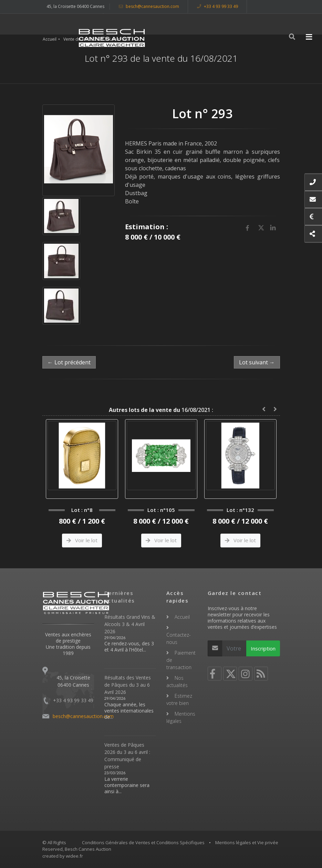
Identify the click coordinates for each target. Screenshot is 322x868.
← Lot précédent (69, 362)
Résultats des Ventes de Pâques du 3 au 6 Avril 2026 (128, 685)
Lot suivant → (257, 362)
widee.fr (74, 856)
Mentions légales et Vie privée (247, 842)
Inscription (263, 648)
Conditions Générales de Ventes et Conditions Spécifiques (143, 842)
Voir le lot (82, 540)
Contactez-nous (179, 638)
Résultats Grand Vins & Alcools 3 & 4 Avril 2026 (130, 624)
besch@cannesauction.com (149, 6)
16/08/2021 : (161, 410)
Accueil (50, 39)
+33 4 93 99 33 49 (217, 6)
